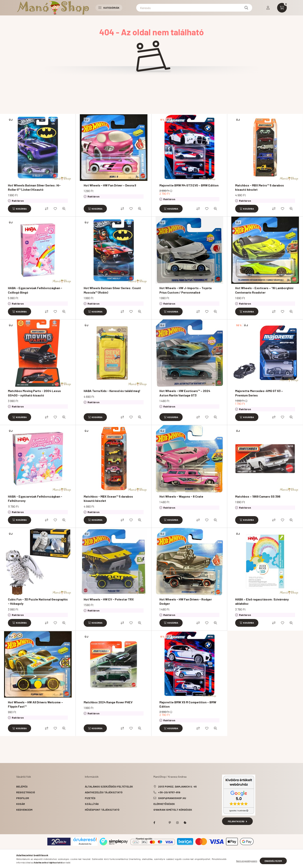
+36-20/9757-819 (169, 792)
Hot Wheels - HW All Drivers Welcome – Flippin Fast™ (35, 704)
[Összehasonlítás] (47, 209)
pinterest (170, 823)
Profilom (23, 798)
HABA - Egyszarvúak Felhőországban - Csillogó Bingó (35, 290)
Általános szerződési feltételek (109, 786)
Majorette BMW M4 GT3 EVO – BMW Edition (189, 185)
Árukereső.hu (85, 844)
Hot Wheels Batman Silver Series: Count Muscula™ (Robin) (112, 290)
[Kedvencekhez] (55, 209)
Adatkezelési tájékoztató (104, 792)
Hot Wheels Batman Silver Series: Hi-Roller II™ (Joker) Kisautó (34, 187)
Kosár (21, 804)
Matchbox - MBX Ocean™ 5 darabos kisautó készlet (108, 498)
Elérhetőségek (164, 804)
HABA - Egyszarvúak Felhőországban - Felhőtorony (35, 498)
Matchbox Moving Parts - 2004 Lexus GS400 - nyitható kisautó (34, 393)
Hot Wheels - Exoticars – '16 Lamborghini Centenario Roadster (264, 290)
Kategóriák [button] (109, 8)
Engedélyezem (273, 861)
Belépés (22, 786)
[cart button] (282, 8)
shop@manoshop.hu (172, 798)
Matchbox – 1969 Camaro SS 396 (258, 496)
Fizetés (90, 798)
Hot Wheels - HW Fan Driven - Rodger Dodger (186, 601)
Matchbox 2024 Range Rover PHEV (108, 702)
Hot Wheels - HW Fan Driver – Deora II (110, 185)
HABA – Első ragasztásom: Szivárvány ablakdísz (262, 601)
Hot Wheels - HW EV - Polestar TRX (109, 599)
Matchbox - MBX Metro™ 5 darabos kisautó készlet (260, 187)
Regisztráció (26, 792)
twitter (162, 823)
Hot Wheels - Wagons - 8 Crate (181, 496)
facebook (154, 823)
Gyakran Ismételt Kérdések (173, 810)
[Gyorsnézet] (64, 209)
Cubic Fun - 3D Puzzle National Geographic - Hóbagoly (38, 601)
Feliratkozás (237, 821)
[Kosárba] (20, 209)
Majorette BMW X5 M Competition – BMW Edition (188, 704)
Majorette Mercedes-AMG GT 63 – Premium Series (259, 393)
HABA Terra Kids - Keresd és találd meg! (112, 391)
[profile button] (268, 8)
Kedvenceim (24, 810)
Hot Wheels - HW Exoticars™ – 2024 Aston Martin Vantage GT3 (185, 393)
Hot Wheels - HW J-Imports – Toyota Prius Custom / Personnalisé (186, 290)
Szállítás (92, 804)
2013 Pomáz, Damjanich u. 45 (177, 786)
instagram (177, 823)
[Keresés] (194, 8)
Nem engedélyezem (247, 861)
